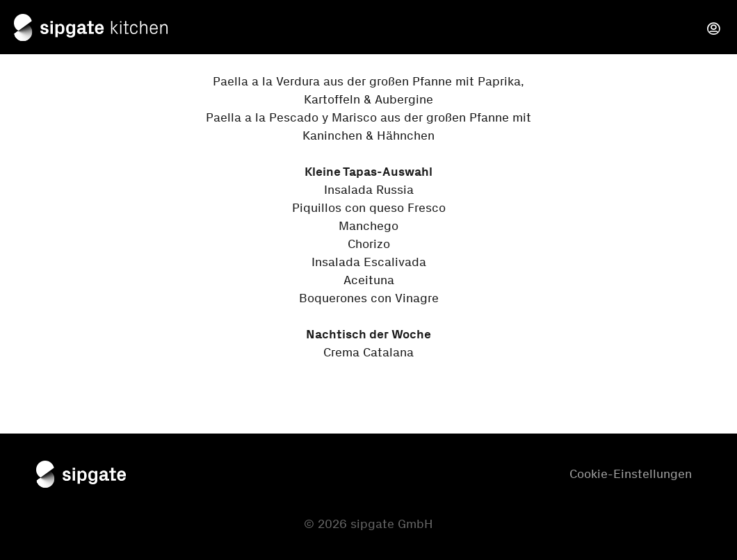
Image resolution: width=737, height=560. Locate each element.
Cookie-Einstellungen (631, 474)
